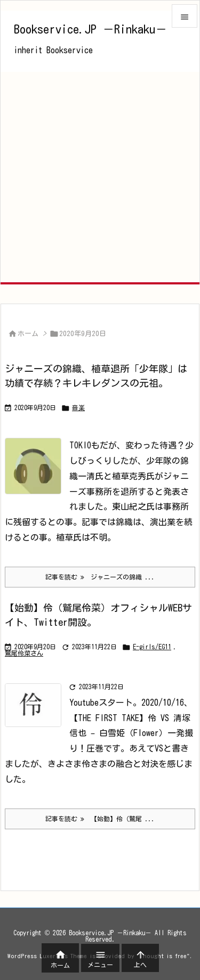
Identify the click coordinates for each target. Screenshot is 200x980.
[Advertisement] (100, 177)
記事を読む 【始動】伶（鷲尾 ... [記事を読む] (100, 819)
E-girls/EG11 (152, 647)
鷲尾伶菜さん (24, 653)
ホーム (28, 334)
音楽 (78, 407)
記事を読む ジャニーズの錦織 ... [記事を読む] (100, 577)
